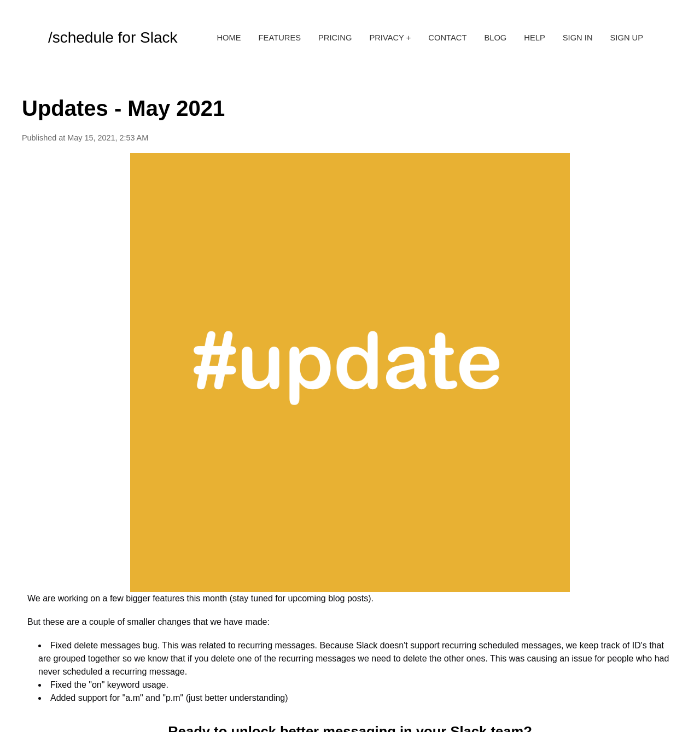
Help (534, 38)
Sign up (627, 38)
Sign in (578, 38)
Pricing (335, 38)
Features (280, 38)
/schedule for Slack (113, 37)
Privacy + (390, 38)
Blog (495, 38)
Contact (447, 38)
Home (229, 38)
